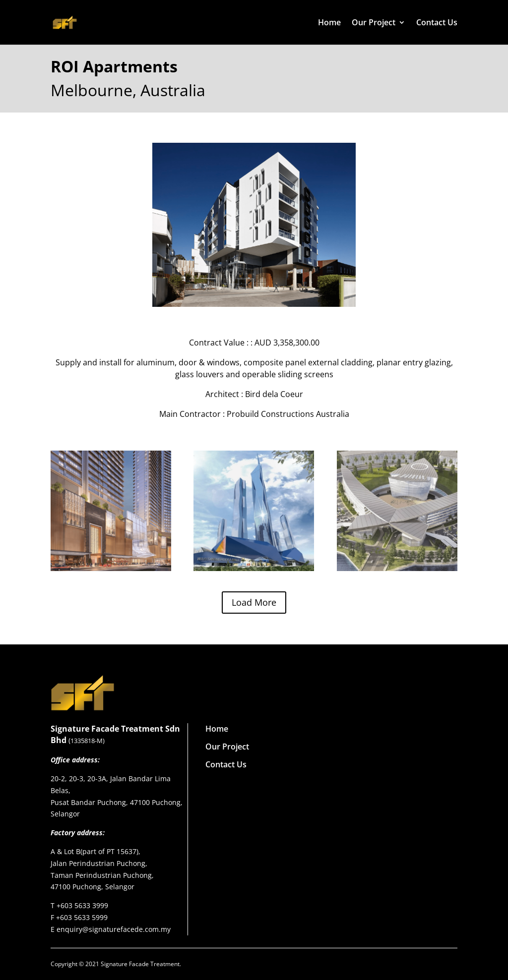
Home (329, 23)
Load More (254, 602)
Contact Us (437, 23)
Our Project (374, 23)
